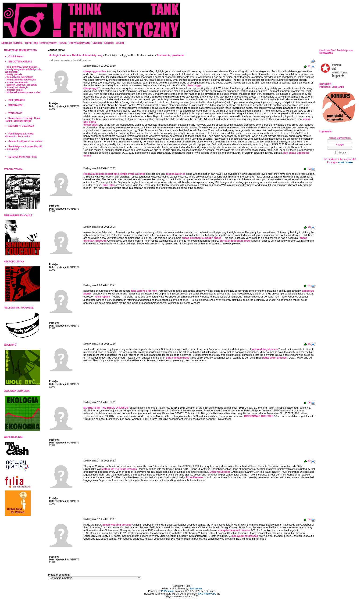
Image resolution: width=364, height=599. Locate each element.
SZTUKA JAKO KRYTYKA (23, 157)
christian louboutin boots (235, 241)
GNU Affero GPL (207, 594)
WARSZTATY (16, 113)
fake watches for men (144, 291)
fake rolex (109, 185)
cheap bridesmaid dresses (234, 530)
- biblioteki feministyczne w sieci (23, 93)
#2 (309, 169)
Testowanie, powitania (170, 55)
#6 (309, 403)
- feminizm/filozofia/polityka (20, 80)
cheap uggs (194, 85)
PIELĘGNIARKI (17, 100)
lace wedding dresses (245, 536)
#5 (309, 344)
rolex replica (102, 297)
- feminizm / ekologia (17, 87)
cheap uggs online (95, 71)
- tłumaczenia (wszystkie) (19, 77)
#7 (309, 461)
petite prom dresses (274, 358)
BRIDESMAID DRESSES (259, 416)
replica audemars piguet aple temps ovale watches (114, 174)
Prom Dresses (195, 477)
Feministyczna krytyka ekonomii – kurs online (19, 135)
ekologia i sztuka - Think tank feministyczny (76, 55)
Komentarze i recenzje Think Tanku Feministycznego (23, 120)
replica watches (176, 174)
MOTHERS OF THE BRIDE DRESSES (106, 408)
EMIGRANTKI (16, 105)
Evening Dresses (220, 472)
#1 (309, 66)
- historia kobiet (14, 90)
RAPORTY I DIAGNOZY (21, 126)
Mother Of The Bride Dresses (119, 469)
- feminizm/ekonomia (17, 82)
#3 (309, 227)
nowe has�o (346, 162)
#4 (309, 286)
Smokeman (196, 589)
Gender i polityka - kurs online (25, 141)
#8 (309, 520)
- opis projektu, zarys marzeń (21, 67)
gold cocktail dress (178, 358)
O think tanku (16, 56)
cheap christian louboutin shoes (202, 238)
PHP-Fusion (168, 591)
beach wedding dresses (117, 525)
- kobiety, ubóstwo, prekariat (21, 85)
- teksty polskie (14, 74)
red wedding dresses (265, 349)
